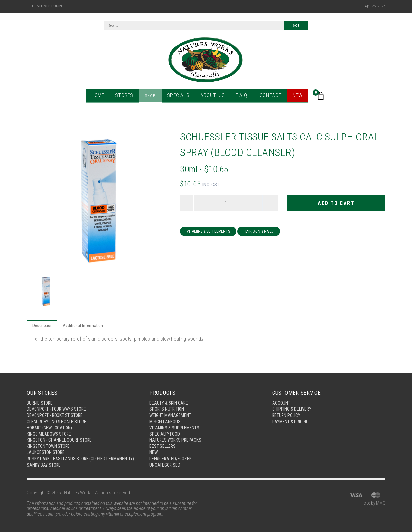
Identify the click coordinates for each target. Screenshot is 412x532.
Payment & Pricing (292, 413)
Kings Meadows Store (50, 427)
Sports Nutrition (168, 400)
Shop (153, 97)
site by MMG (373, 504)
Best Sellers (163, 440)
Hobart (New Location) (51, 420)
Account (282, 393)
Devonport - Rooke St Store (57, 407)
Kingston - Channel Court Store (62, 433)
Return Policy (287, 407)
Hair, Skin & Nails (259, 232)
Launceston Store (47, 446)
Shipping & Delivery (293, 400)
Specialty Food (165, 427)
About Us (212, 97)
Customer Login (47, 6)
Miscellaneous (166, 413)
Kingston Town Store (50, 440)
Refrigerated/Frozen (172, 453)
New (294, 97)
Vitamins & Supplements (208, 232)
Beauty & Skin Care (170, 393)
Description (43, 326)
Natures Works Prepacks (177, 433)
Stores (128, 97)
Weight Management (172, 407)
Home (102, 97)
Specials (180, 97)
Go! (296, 26)
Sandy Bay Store (44, 465)
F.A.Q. (240, 97)
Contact (268, 97)
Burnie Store (41, 393)
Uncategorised (166, 459)
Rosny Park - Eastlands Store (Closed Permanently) (68, 456)
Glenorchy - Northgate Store (59, 413)
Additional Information (86, 326)
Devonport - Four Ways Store (58, 400)
